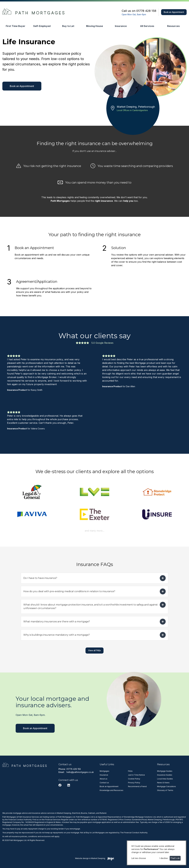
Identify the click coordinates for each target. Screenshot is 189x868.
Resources (173, 26)
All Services (147, 26)
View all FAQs (94, 650)
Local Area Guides (165, 779)
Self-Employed (42, 26)
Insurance (121, 26)
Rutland (103, 813)
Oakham (92, 813)
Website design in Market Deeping (90, 858)
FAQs (130, 771)
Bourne (84, 813)
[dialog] (157, 853)
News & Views (163, 783)
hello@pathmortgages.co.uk (80, 772)
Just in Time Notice (136, 775)
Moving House (94, 26)
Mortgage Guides (165, 771)
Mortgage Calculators (166, 786)
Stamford (76, 813)
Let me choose (139, 858)
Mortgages (104, 771)
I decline (164, 858)
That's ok (175, 858)
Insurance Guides (165, 775)
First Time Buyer (16, 26)
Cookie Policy (134, 779)
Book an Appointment (174, 12)
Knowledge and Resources (111, 790)
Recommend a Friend (137, 786)
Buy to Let (68, 26)
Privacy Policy (134, 783)
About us (104, 779)
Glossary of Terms (165, 790)
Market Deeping (64, 813)
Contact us (104, 783)
